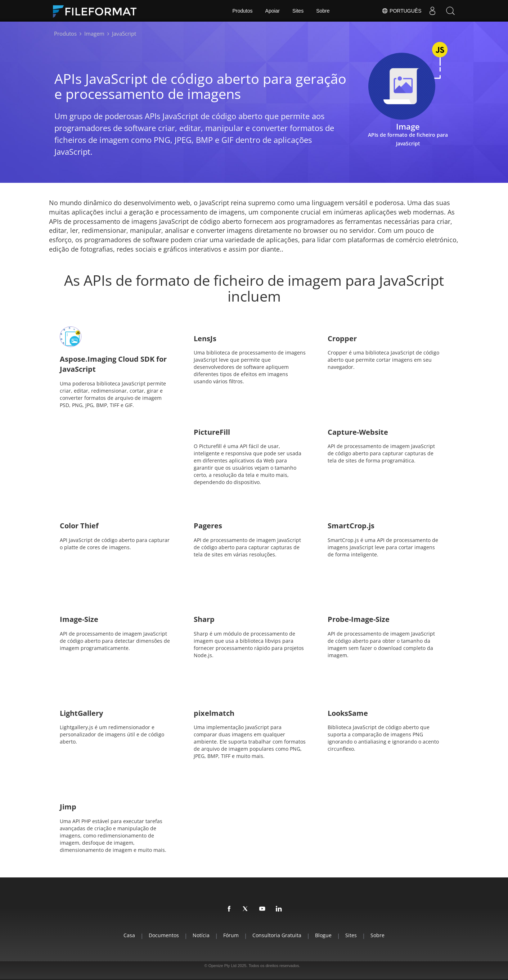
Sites (298, 11)
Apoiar (273, 11)
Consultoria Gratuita (277, 935)
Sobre (323, 11)
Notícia (201, 935)
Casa (129, 935)
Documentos (164, 935)
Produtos (243, 11)
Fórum (231, 935)
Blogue (323, 935)
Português (401, 11)
